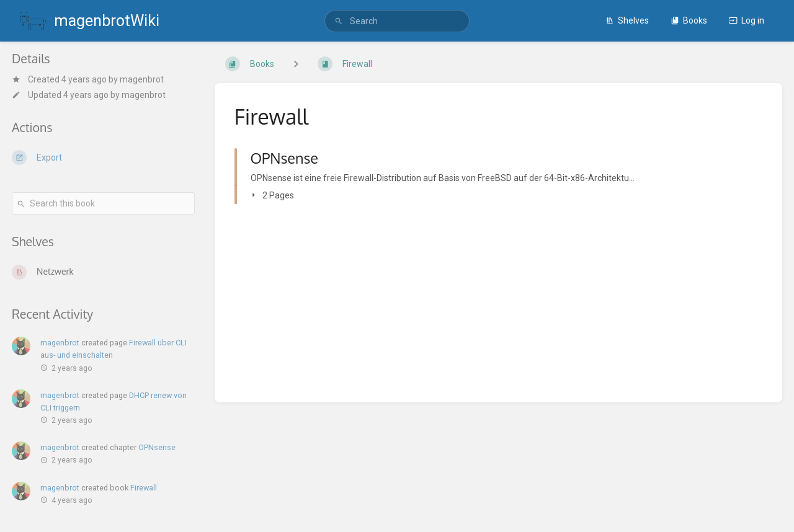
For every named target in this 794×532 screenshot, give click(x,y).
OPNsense (157, 447)
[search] (397, 21)
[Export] (103, 157)
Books (689, 20)
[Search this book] (103, 203)
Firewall (144, 488)
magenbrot (142, 79)
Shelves (627, 20)
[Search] (339, 21)
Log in (747, 20)
